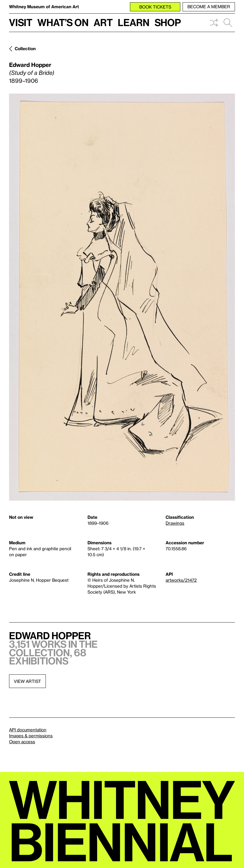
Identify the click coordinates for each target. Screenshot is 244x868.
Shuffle (214, 23)
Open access (22, 742)
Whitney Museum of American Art (44, 7)
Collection (25, 48)
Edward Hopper (30, 65)
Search (228, 23)
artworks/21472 (181, 580)
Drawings (175, 523)
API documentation (28, 730)
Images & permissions (31, 736)
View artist (27, 681)
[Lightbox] (122, 297)
